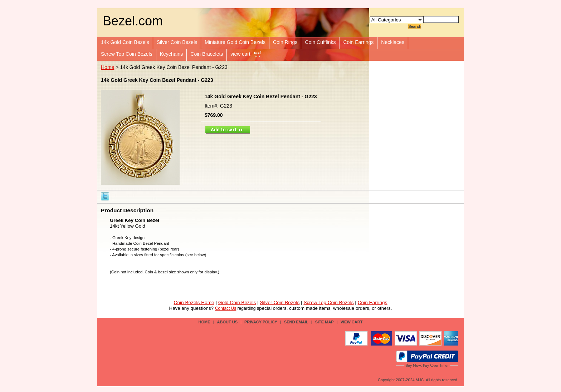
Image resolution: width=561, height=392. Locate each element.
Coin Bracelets (207, 54)
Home (108, 67)
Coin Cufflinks (320, 42)
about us (227, 322)
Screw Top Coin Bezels (127, 54)
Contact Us (226, 308)
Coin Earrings (359, 42)
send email (296, 322)
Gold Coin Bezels (237, 302)
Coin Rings (285, 42)
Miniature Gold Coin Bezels (235, 42)
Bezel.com (133, 21)
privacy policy (261, 322)
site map (325, 322)
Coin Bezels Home (194, 302)
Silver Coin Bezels (177, 42)
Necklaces (393, 42)
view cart (240, 54)
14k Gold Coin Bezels (125, 42)
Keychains (172, 54)
